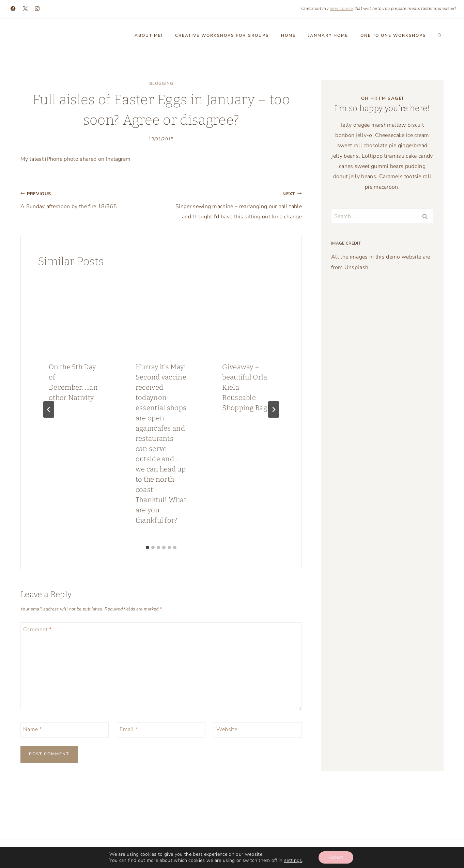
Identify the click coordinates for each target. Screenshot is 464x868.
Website (227, 730)
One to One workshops (393, 35)
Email (129, 730)
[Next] (274, 409)
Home (288, 35)
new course (341, 9)
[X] (25, 9)
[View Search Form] (439, 35)
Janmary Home (328, 35)
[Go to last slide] (49, 409)
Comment (37, 630)
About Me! (149, 35)
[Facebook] (13, 9)
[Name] (65, 730)
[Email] (161, 730)
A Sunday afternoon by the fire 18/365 (88, 199)
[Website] (258, 730)
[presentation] (74, 314)
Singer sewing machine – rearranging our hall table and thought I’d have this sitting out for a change (234, 205)
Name (33, 730)
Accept (336, 857)
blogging (161, 83)
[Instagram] (37, 9)
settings (293, 861)
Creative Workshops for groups (222, 35)
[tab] (148, 547)
